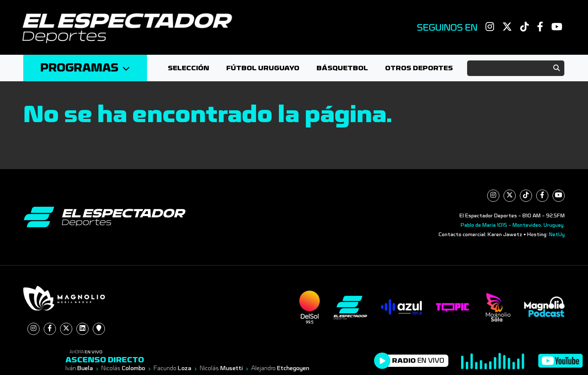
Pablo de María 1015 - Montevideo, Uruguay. (513, 225)
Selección (188, 68)
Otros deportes (419, 68)
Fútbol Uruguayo (263, 68)
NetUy (557, 234)
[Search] (516, 68)
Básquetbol (342, 68)
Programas (85, 68)
